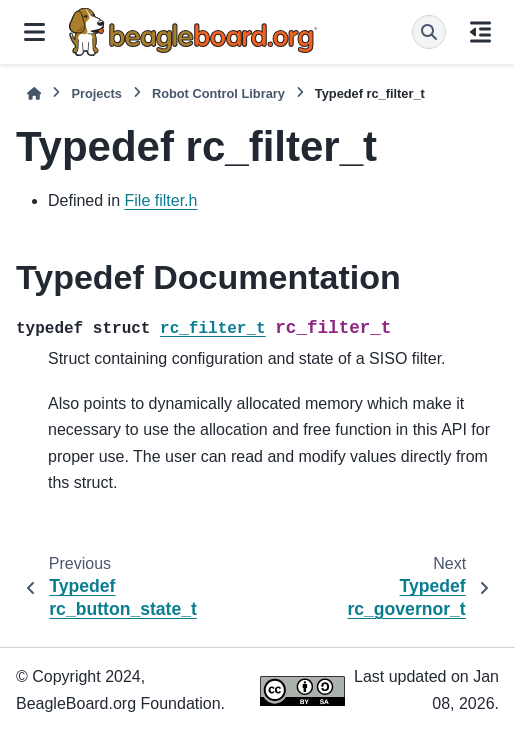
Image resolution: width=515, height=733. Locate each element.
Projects (96, 93)
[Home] (34, 93)
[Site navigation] (34, 32)
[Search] (429, 32)
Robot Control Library (218, 93)
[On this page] (480, 32)
